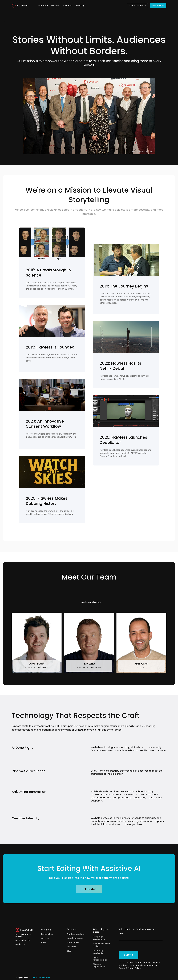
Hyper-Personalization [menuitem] (100, 959)
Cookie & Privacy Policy (130, 968)
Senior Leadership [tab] (91, 602)
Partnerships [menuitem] (47, 934)
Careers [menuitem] (45, 938)
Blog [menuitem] (69, 951)
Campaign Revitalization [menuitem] (99, 938)
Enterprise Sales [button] (158, 5)
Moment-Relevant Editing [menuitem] (101, 945)
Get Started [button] (89, 889)
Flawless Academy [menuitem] (76, 934)
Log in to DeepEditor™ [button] (137, 5)
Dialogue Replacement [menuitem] (99, 965)
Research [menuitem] (72, 947)
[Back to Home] (20, 6)
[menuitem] (48, 6)
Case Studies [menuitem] (73, 942)
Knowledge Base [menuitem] (75, 938)
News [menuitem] (44, 942)
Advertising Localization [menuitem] (98, 952)
